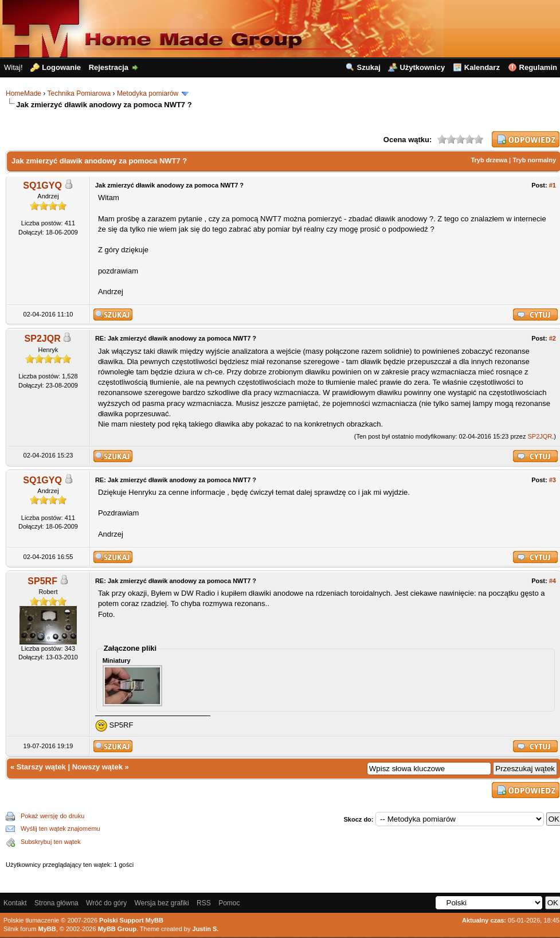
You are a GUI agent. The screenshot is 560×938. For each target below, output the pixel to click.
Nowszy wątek (97, 767)
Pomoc (229, 903)
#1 (553, 185)
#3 (553, 480)
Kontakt (15, 903)
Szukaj (369, 67)
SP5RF (42, 581)
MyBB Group (117, 929)
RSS (204, 903)
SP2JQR (43, 339)
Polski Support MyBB (131, 920)
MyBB (47, 929)
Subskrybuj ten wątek (51, 842)
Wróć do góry (106, 903)
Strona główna (56, 903)
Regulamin (538, 67)
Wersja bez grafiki (162, 903)
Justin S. (206, 929)
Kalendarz (482, 67)
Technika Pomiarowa (79, 93)
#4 (553, 581)
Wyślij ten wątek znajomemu (60, 828)
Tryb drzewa (489, 160)
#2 (553, 338)
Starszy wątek (41, 767)
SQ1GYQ (42, 185)
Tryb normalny (534, 160)
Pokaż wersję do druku (52, 816)
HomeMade (24, 93)
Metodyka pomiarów (148, 93)
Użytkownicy (422, 67)
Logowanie (61, 67)
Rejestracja (109, 67)
